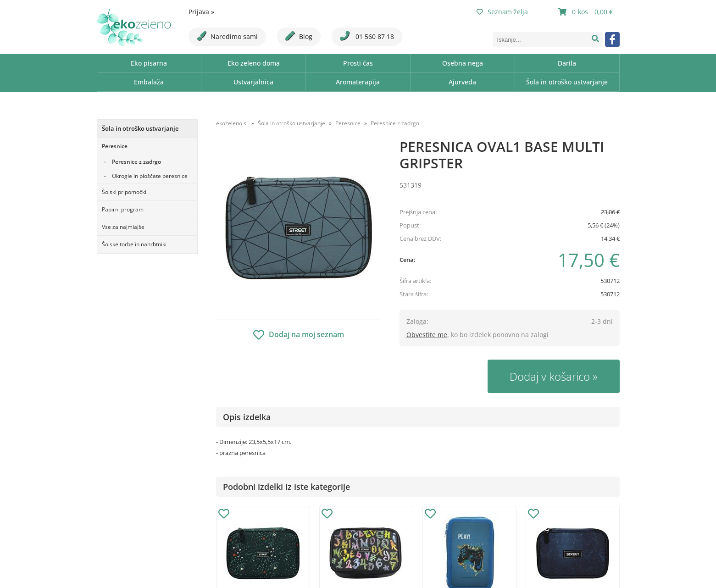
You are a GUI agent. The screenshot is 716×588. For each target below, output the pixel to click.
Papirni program (123, 209)
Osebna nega (463, 63)
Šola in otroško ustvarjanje (567, 82)
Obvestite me (427, 335)
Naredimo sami (227, 36)
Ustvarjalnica (253, 82)
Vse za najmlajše (123, 227)
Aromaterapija (358, 82)
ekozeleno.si (232, 123)
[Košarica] (587, 12)
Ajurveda (462, 82)
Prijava (201, 12)
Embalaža (149, 82)
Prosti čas (358, 63)
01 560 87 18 (367, 36)
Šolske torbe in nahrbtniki (134, 244)
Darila (567, 63)
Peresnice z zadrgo (136, 162)
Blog (299, 36)
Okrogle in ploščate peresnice (150, 176)
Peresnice (115, 146)
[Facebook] (612, 39)
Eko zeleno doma (254, 63)
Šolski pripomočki (124, 192)
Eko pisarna (149, 63)
